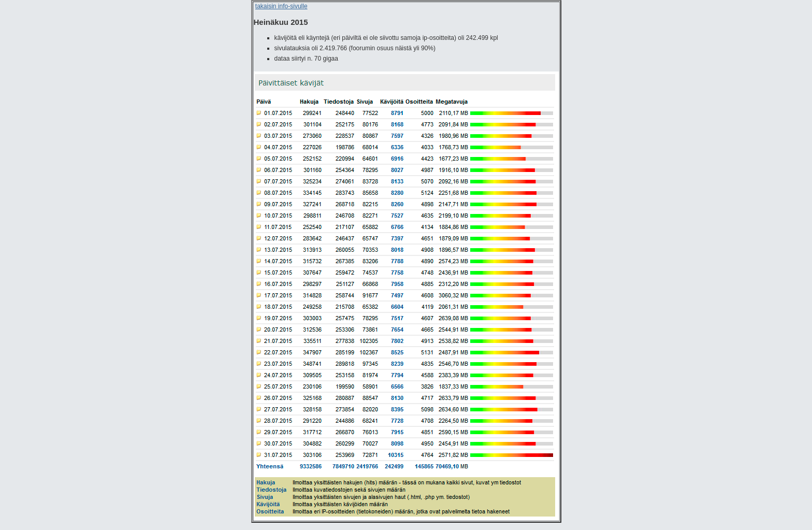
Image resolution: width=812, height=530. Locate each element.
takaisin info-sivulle (281, 6)
